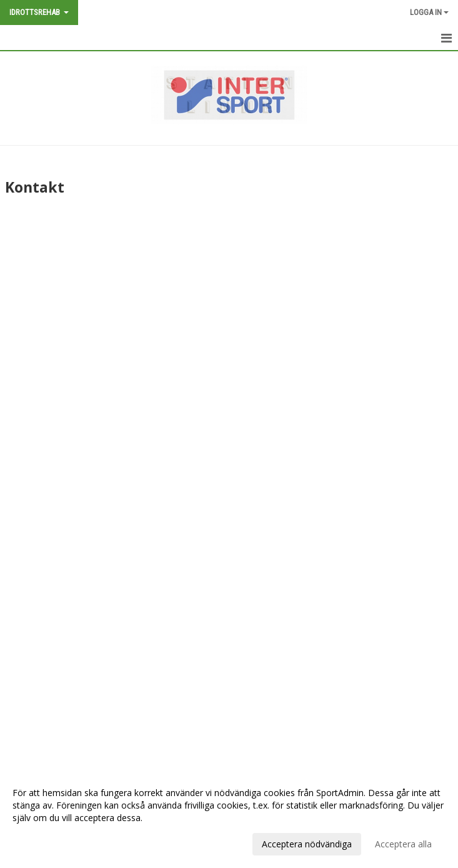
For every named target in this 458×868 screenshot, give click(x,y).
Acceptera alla (403, 844)
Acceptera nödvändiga (307, 844)
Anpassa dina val (46, 842)
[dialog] (229, 818)
